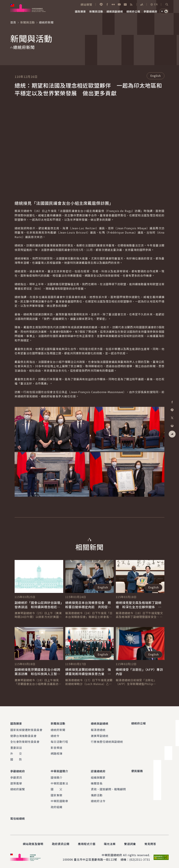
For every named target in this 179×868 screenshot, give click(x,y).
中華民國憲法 (59, 783)
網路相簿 (57, 753)
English (156, 76)
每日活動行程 (59, 741)
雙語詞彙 (130, 843)
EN (154, 4)
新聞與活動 (28, 22)
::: (2, 2)
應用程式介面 (87, 843)
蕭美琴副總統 (100, 735)
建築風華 (16, 783)
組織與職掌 (98, 777)
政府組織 (57, 806)
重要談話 (16, 747)
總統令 (55, 735)
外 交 (16, 753)
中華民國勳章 (59, 800)
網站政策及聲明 (33, 843)
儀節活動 (97, 795)
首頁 (13, 22)
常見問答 (150, 843)
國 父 (57, 789)
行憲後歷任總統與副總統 (107, 741)
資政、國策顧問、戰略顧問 (108, 789)
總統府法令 (98, 800)
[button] (167, 4)
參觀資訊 (16, 777)
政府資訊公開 (61, 843)
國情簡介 (57, 777)
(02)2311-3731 (140, 859)
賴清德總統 (98, 730)
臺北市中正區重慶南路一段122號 (95, 859)
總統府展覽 (18, 789)
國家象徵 (57, 795)
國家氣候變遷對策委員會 (26, 730)
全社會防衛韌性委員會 (25, 741)
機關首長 (97, 783)
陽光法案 (110, 843)
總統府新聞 (58, 730)
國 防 (16, 759)
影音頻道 (57, 747)
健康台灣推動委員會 (23, 735)
